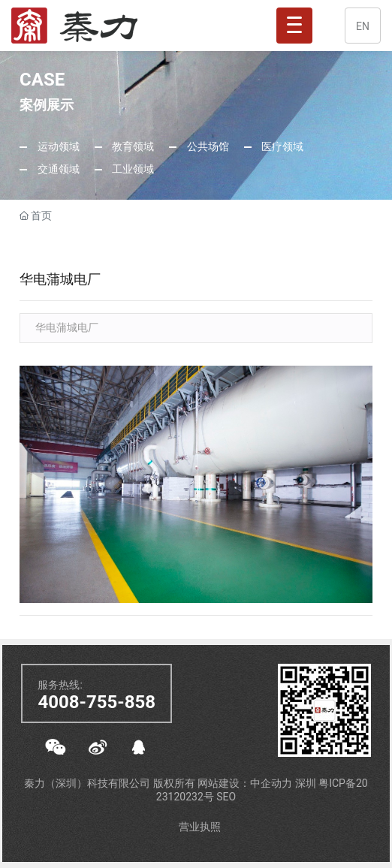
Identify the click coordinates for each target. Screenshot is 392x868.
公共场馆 (206, 146)
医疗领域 (281, 146)
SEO (226, 797)
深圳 (307, 783)
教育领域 (132, 146)
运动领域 (57, 146)
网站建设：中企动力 (246, 783)
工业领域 (132, 169)
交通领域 (57, 169)
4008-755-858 (96, 702)
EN (363, 26)
